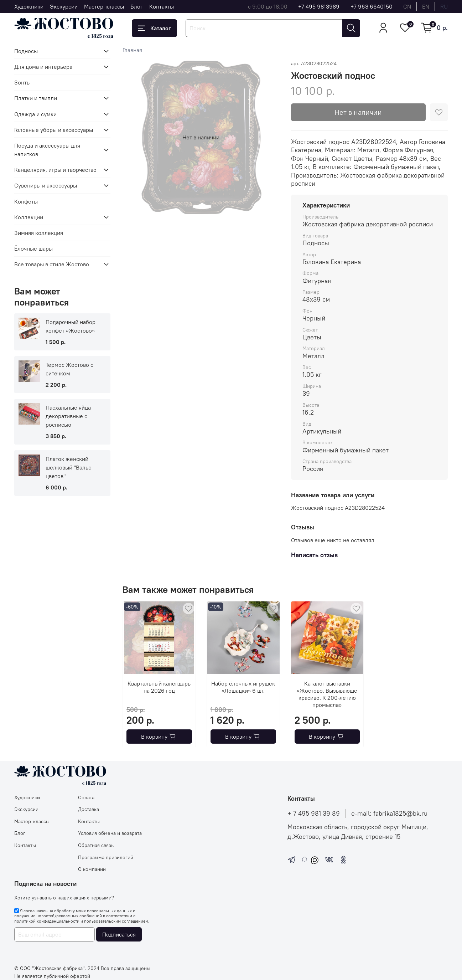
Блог (137, 6)
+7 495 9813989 (319, 6)
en (426, 6)
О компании (92, 869)
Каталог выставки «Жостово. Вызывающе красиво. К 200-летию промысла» (327, 694)
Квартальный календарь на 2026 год (159, 687)
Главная (132, 50)
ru (444, 6)
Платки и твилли (36, 98)
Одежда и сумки (35, 114)
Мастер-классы (104, 6)
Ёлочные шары (33, 248)
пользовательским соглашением (116, 921)
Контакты (162, 6)
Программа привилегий (106, 857)
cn (407, 6)
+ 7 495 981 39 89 (314, 814)
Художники (29, 6)
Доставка (89, 809)
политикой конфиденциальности (47, 921)
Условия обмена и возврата (110, 833)
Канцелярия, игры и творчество (55, 170)
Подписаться (119, 934)
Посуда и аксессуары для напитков (47, 150)
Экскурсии (64, 6)
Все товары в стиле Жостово (52, 264)
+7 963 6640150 (372, 6)
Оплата (86, 797)
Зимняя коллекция (39, 233)
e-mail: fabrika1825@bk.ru (389, 814)
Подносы (26, 51)
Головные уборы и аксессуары (54, 130)
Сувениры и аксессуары (46, 185)
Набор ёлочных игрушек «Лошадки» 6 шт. (243, 687)
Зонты (22, 82)
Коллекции (29, 217)
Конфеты (26, 201)
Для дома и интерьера (43, 67)
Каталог (154, 28)
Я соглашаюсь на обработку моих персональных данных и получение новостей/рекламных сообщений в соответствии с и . (82, 916)
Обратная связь (96, 845)
